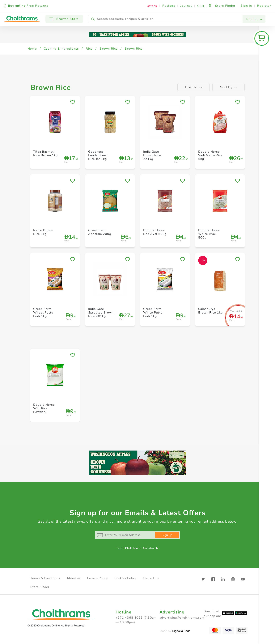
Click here (132, 548)
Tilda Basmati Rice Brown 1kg (45, 154)
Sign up (167, 535)
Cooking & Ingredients (61, 49)
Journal (186, 6)
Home (32, 49)
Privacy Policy (97, 578)
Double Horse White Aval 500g (209, 234)
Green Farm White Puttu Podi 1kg (153, 313)
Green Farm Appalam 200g (100, 232)
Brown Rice (109, 49)
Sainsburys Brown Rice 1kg (210, 311)
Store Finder (40, 587)
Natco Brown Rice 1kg (43, 232)
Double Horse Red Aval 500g (155, 232)
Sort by (228, 87)
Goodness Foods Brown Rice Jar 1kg (98, 155)
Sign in (246, 6)
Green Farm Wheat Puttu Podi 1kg (43, 313)
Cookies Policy (125, 578)
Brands (194, 87)
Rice (89, 49)
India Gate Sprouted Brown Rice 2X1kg (101, 313)
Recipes (169, 6)
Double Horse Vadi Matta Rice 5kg (210, 155)
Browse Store (64, 19)
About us (74, 578)
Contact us (151, 578)
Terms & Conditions (45, 578)
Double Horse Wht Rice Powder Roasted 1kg (44, 410)
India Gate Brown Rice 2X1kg (152, 155)
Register (264, 6)
